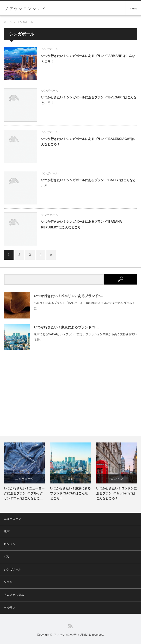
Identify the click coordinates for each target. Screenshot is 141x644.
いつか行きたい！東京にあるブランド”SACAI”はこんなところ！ (70, 493)
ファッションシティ (67, 635)
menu (133, 8)
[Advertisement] (70, 393)
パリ (7, 557)
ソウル (8, 582)
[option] (24, 472)
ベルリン (10, 607)
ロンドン (117, 479)
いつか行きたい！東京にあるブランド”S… (66, 327)
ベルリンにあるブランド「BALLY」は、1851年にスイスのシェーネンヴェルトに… (84, 306)
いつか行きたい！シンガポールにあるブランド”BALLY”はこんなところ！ (88, 183)
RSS (70, 626)
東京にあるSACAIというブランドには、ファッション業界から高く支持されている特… (85, 337)
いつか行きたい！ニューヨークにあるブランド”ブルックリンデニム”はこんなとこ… (24, 493)
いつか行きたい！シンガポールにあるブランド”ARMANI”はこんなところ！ (88, 59)
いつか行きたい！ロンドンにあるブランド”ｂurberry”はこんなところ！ (117, 493)
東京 (71, 479)
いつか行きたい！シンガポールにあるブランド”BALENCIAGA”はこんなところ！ (89, 142)
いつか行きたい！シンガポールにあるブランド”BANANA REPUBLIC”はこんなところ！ (82, 224)
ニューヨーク (24, 479)
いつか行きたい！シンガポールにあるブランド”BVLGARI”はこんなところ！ (89, 100)
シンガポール (25, 22)
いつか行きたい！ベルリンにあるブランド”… (69, 296)
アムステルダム (14, 595)
